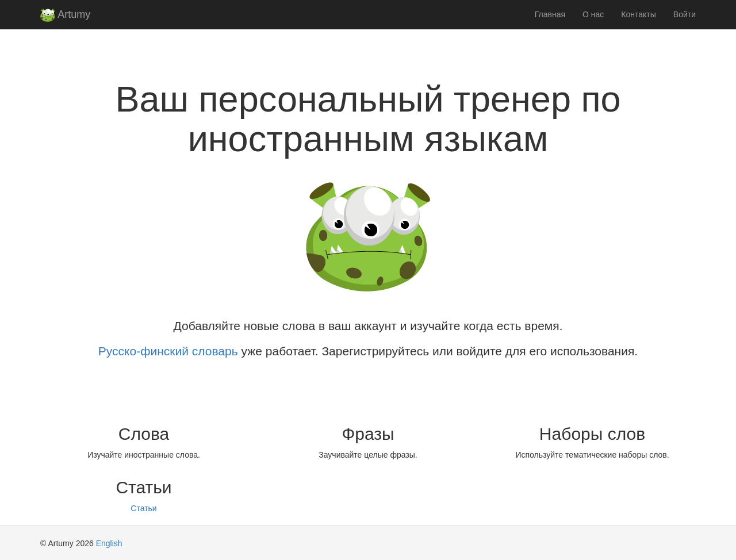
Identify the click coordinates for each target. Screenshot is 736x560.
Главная (550, 14)
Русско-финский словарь (168, 351)
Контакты (638, 14)
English (109, 543)
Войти (685, 14)
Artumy (65, 15)
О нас (593, 14)
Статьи (143, 508)
